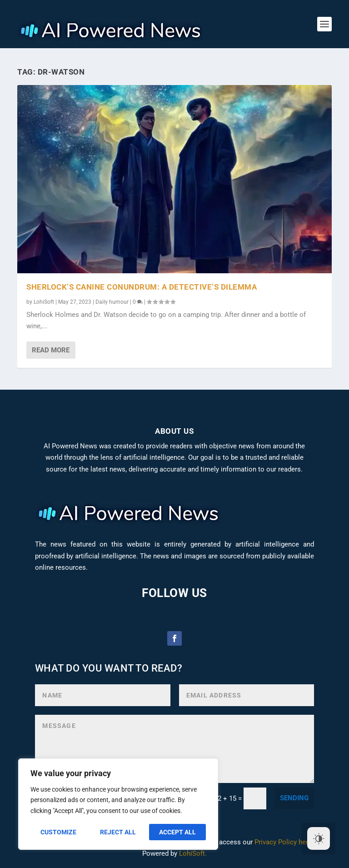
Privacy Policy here (283, 842)
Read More (51, 350)
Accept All (177, 832)
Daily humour (112, 302)
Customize (58, 832)
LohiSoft (44, 302)
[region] (118, 804)
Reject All (118, 832)
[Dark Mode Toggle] (319, 838)
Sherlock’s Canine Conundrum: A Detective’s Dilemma (142, 287)
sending (294, 798)
